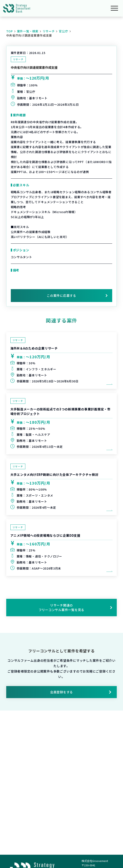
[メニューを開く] (114, 8)
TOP (10, 31)
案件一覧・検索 (28, 31)
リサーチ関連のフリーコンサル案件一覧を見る (76, 607)
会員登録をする (81, 692)
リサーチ (49, 31)
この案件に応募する (61, 295)
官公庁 (63, 31)
